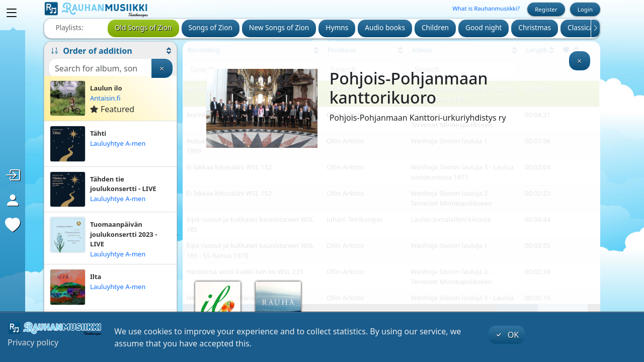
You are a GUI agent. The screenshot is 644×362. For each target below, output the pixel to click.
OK (507, 335)
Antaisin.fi (105, 98)
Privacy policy (33, 342)
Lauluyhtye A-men (118, 143)
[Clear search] (162, 68)
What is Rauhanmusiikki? (486, 8)
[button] (110, 51)
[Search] (100, 68)
